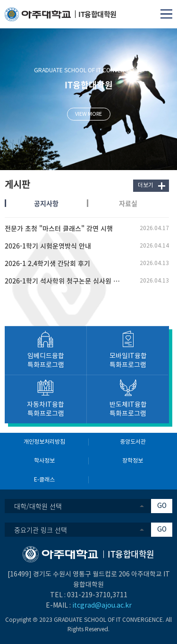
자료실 (128, 203)
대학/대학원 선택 (38, 506)
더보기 (146, 185)
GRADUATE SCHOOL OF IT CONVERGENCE (88, 71)
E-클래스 (44, 480)
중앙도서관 (133, 442)
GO (162, 506)
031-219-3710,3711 (97, 595)
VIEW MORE (88, 114)
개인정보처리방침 (44, 442)
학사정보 (44, 461)
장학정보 (133, 461)
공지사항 (46, 203)
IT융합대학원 (89, 85)
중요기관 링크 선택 (41, 530)
